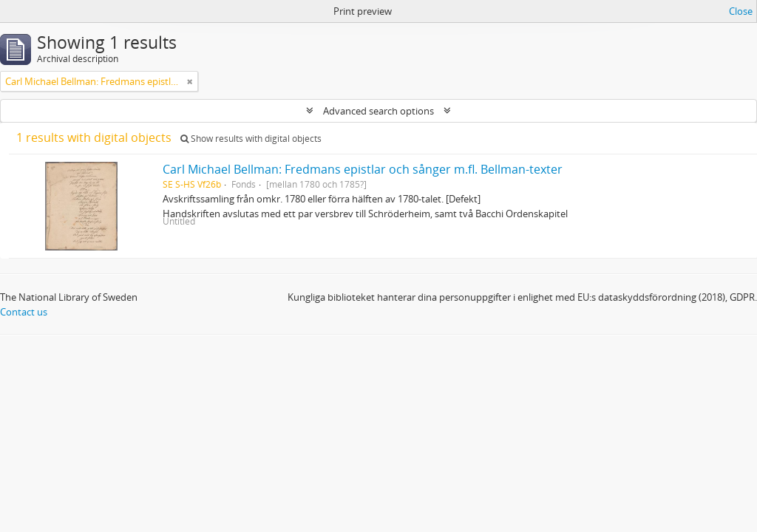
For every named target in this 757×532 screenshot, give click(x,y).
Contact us (24, 312)
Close (741, 11)
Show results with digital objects (251, 139)
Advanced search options (378, 111)
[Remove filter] (190, 81)
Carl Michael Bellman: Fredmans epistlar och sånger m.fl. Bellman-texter (363, 169)
